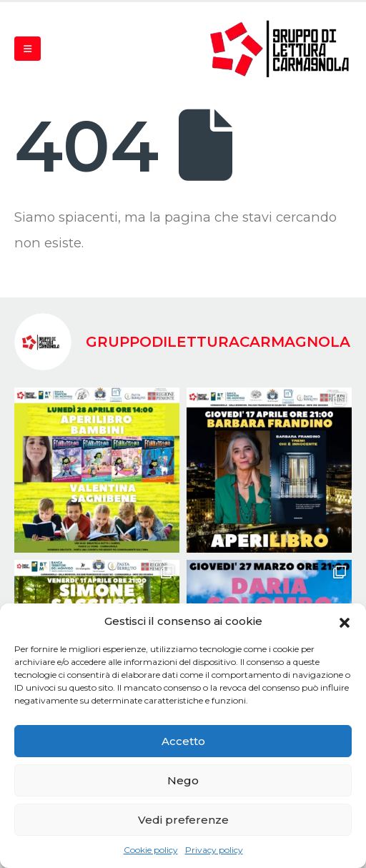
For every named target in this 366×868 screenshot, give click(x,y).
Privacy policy (214, 850)
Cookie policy (151, 850)
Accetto (183, 741)
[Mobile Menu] (28, 49)
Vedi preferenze (183, 820)
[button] (345, 621)
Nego (183, 780)
